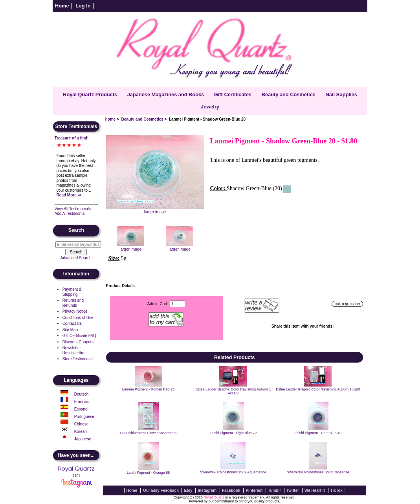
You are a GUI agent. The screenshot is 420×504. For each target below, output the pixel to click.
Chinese (82, 424)
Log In (83, 6)
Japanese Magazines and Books (166, 94)
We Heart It (315, 490)
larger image (130, 247)
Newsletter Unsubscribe (73, 350)
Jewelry (210, 107)
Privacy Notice (75, 311)
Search (76, 231)
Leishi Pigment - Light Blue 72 (233, 433)
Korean (81, 432)
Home (62, 6)
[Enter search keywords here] (78, 245)
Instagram (207, 490)
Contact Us (72, 323)
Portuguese (84, 417)
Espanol (81, 409)
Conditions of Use (78, 318)
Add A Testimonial (70, 214)
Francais (82, 402)
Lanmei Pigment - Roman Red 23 (149, 389)
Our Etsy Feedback (161, 490)
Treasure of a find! (72, 138)
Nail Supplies (341, 94)
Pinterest (254, 490)
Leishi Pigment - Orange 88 (149, 473)
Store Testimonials (79, 359)
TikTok (337, 490)
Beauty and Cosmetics (142, 119)
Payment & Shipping (72, 292)
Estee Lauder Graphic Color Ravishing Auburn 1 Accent (233, 391)
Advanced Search (76, 258)
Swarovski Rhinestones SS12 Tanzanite (318, 472)
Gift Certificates (233, 94)
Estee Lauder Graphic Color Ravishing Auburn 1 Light (318, 389)
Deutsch (82, 394)
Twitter (293, 490)
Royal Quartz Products (90, 94)
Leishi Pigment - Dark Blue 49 (318, 433)
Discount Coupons (79, 342)
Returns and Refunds (73, 303)
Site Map (70, 330)
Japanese (83, 439)
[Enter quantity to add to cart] (177, 304)
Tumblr (274, 490)
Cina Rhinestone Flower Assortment (149, 433)
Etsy (188, 490)
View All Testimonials (73, 209)
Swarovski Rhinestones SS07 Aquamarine (233, 472)
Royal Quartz (214, 497)
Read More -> (69, 195)
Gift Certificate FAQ (79, 336)
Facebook (231, 490)
